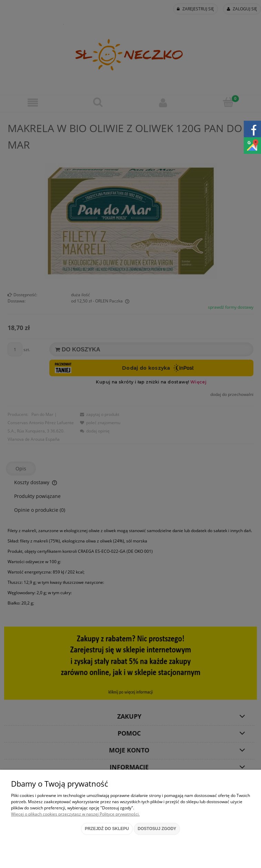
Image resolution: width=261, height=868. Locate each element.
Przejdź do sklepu (107, 829)
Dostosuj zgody (157, 829)
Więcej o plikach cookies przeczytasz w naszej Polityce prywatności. (75, 814)
